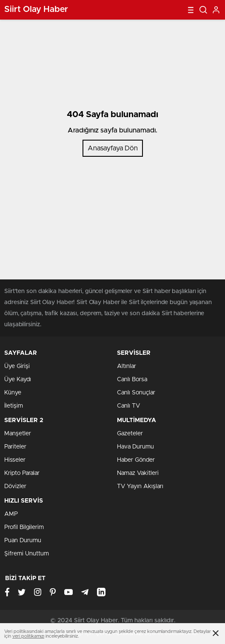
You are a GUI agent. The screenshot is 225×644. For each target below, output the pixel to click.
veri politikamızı (28, 636)
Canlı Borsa (132, 379)
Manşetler (18, 434)
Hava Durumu (135, 447)
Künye (13, 393)
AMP (11, 514)
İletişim (14, 406)
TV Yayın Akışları (140, 486)
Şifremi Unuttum (27, 554)
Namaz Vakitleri (138, 473)
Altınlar (127, 366)
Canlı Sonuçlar (136, 393)
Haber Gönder (136, 460)
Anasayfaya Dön (113, 148)
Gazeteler (130, 434)
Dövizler (15, 486)
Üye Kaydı (18, 379)
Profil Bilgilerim (24, 527)
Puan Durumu (23, 540)
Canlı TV (128, 406)
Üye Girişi (17, 366)
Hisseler (15, 460)
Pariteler (15, 447)
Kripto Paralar (22, 473)
